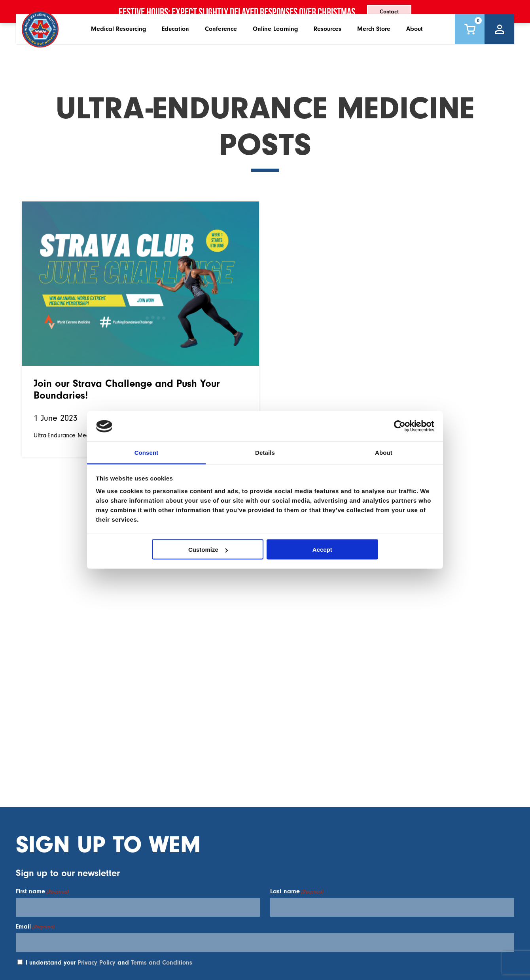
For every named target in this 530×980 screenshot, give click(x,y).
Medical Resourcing (118, 47)
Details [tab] (265, 452)
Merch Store (374, 47)
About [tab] (384, 452)
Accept (322, 550)
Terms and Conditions (162, 963)
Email (35, 927)
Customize (208, 550)
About (415, 47)
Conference (221, 47)
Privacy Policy (97, 963)
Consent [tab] (147, 452)
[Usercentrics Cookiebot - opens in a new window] (400, 426)
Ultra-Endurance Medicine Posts (76, 435)
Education (175, 47)
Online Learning (275, 47)
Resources (327, 47)
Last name (297, 891)
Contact (389, 12)
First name (42, 891)
